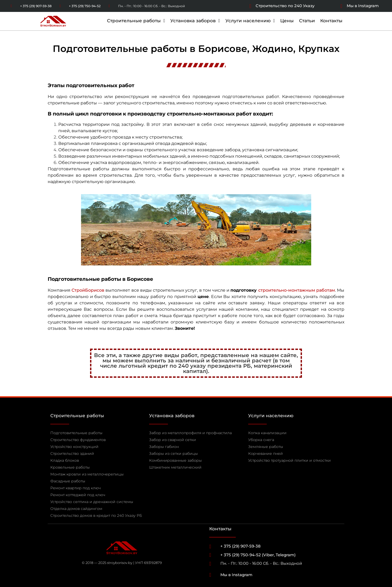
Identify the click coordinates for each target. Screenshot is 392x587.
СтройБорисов (88, 290)
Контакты (331, 21)
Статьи (307, 21)
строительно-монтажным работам (297, 290)
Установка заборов (195, 21)
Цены (287, 21)
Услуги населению (250, 21)
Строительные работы (136, 21)
